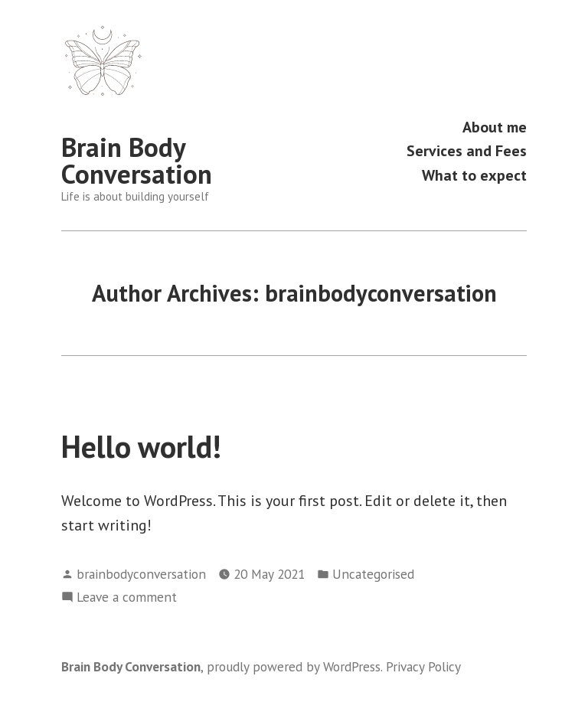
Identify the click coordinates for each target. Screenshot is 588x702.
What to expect (474, 175)
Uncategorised (373, 574)
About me (495, 127)
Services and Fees (467, 151)
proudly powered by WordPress (294, 666)
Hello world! (141, 446)
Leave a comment (127, 597)
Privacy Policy (423, 666)
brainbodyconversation (141, 574)
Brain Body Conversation (137, 160)
